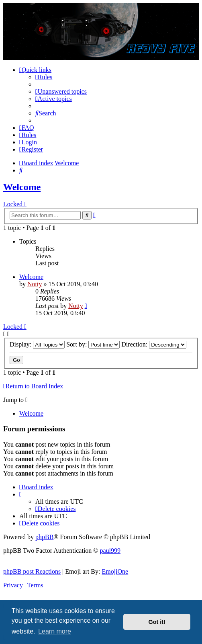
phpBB (44, 537)
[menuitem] (44, 77)
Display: (37, 344)
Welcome (22, 187)
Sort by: (93, 344)
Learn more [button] (55, 631)
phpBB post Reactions (32, 571)
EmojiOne (115, 571)
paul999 (110, 551)
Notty (35, 284)
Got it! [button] (157, 622)
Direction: (154, 344)
